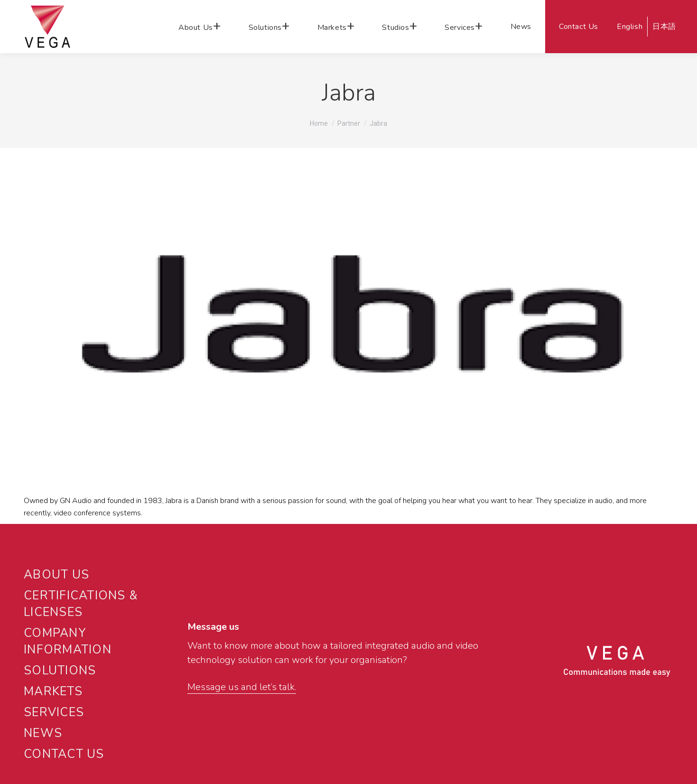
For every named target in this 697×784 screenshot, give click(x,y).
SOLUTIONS (60, 671)
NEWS (43, 733)
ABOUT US (56, 575)
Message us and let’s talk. (242, 687)
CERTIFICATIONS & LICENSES (81, 604)
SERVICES (54, 712)
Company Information (68, 641)
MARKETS (53, 691)
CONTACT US (64, 754)
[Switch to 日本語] (663, 27)
